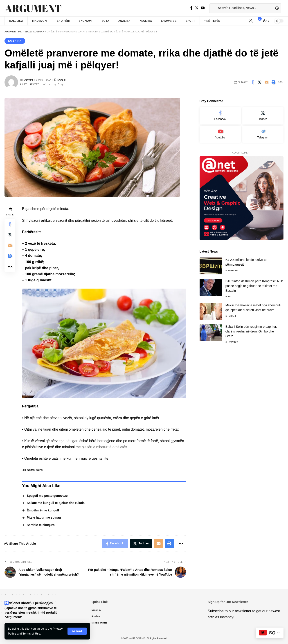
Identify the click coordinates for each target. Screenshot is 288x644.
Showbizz (232, 341)
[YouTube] (203, 8)
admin (29, 80)
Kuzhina (15, 41)
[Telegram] (263, 133)
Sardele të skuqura (41, 525)
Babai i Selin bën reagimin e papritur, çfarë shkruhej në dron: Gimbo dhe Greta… (251, 330)
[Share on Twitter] (259, 82)
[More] (280, 82)
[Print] (273, 82)
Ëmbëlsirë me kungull (43, 510)
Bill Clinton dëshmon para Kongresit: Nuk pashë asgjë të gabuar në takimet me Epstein (254, 285)
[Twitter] (197, 8)
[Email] (266, 82)
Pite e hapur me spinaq (44, 518)
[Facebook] (191, 8)
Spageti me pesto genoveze (47, 496)
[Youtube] (220, 133)
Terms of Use (32, 634)
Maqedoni (232, 269)
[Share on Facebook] (252, 82)
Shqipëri (231, 315)
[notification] (257, 21)
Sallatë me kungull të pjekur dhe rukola (56, 503)
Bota (228, 295)
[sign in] (251, 21)
